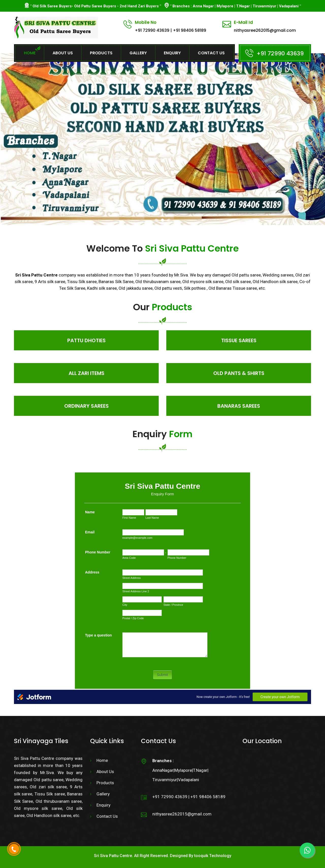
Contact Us (211, 53)
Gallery (138, 53)
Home (30, 53)
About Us (63, 53)
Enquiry (172, 53)
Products (101, 53)
